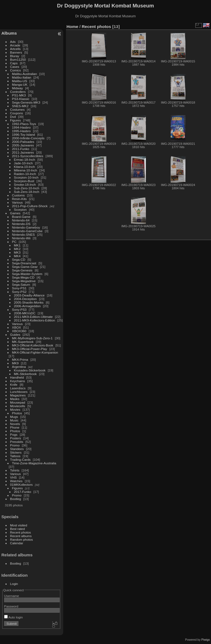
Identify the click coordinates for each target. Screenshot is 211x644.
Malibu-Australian (25, 74)
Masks (15, 399)
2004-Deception (25, 299)
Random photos (22, 539)
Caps (14, 63)
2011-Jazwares (23, 152)
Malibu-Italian (22, 77)
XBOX (17, 327)
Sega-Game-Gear (25, 267)
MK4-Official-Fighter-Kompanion (35, 352)
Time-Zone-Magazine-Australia (34, 463)
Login (14, 584)
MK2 (17, 249)
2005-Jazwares (23, 145)
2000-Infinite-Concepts (28, 138)
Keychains (18, 381)
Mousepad (18, 402)
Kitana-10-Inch (25, 167)
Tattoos (15, 456)
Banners (16, 52)
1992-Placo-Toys (24, 124)
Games (15, 213)
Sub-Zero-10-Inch (27, 188)
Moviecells (18, 406)
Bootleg (16, 499)
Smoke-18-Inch (25, 184)
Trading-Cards (20, 460)
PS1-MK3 (19, 95)
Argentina (19, 367)
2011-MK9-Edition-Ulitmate (33, 317)
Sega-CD (19, 259)
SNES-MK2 (20, 106)
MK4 (17, 256)
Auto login (13, 617)
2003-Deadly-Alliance (29, 295)
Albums (9, 33)
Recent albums (21, 536)
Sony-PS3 (19, 309)
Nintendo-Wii (21, 238)
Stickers (16, 452)
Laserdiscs (18, 388)
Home (72, 27)
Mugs (14, 417)
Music (14, 420)
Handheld (17, 377)
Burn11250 (18, 59)
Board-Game (21, 217)
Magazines (18, 395)
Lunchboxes (19, 392)
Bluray (15, 56)
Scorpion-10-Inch (26, 177)
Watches (16, 481)
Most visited (19, 525)
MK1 (17, 245)
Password (11, 606)
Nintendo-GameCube (27, 231)
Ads (13, 42)
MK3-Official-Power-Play (30, 349)
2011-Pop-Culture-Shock (30, 206)
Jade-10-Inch (23, 163)
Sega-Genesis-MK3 (26, 102)
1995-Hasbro (21, 131)
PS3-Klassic (21, 99)
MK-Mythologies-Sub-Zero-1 (32, 338)
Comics (16, 70)
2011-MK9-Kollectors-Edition (35, 320)
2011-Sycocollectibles (28, 156)
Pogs (14, 435)
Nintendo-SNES (23, 234)
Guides (15, 335)
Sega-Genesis (22, 270)
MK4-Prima (20, 360)
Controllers (18, 92)
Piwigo (206, 640)
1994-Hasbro (21, 127)
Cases (15, 67)
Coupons (17, 113)
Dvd (13, 117)
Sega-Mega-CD (23, 277)
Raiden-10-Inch (25, 174)
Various (17, 202)
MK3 (17, 252)
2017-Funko (23, 492)
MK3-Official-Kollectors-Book (33, 345)
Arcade (15, 45)
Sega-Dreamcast (24, 263)
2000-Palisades (23, 142)
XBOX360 (19, 331)
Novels (15, 424)
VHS (13, 477)
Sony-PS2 (19, 292)
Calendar (17, 543)
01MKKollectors (21, 485)
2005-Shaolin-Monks (29, 302)
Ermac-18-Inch (25, 159)
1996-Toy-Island (24, 134)
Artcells (16, 49)
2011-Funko (21, 149)
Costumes (17, 109)
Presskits (17, 442)
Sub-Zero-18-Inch (27, 192)
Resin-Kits (20, 199)
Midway (18, 88)
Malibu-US (20, 81)
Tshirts (15, 470)
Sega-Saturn (21, 284)
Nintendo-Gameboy (26, 227)
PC (14, 242)
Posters (16, 438)
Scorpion (20, 209)
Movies (15, 410)
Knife (14, 385)
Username (12, 596)
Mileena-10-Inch (26, 170)
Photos (17, 413)
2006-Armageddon (27, 306)
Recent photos (21, 532)
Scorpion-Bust (24, 181)
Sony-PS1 (19, 288)
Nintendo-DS (21, 224)
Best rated (18, 529)
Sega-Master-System (27, 274)
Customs (18, 195)
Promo (15, 445)
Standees (17, 449)
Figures (16, 120)
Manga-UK (20, 84)
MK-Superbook (23, 342)
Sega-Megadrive (24, 281)
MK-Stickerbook (25, 374)
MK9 (15, 363)
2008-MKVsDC (25, 313)
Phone (15, 427)
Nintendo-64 (21, 220)
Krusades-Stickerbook (30, 370)
